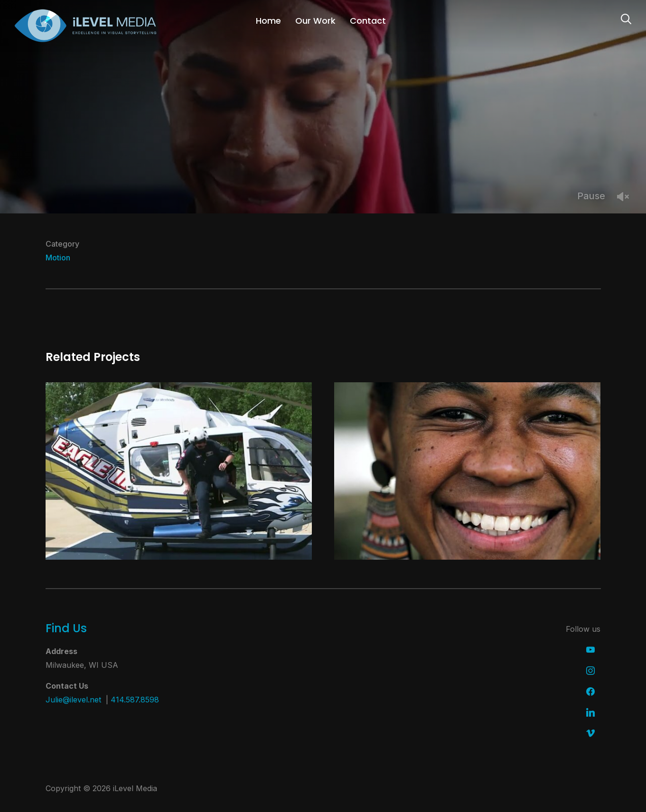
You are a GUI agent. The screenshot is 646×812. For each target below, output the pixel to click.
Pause (591, 196)
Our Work (315, 21)
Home (268, 21)
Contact (368, 21)
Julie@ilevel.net (73, 700)
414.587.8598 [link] (135, 700)
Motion (58, 258)
